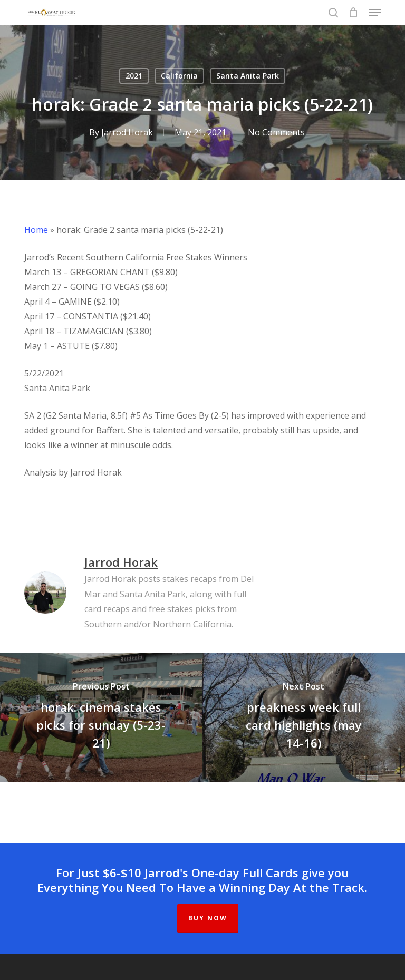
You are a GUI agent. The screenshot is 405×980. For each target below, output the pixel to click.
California (179, 76)
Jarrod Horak (127, 132)
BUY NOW (208, 918)
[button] (375, 13)
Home (36, 230)
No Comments (276, 132)
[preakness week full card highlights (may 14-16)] (304, 718)
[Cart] (354, 13)
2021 (134, 76)
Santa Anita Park (248, 76)
